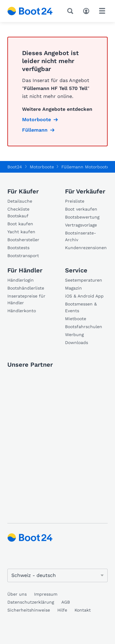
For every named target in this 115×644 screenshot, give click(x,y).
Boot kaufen (20, 224)
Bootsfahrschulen (84, 327)
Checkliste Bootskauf (18, 212)
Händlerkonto (22, 311)
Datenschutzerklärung (31, 602)
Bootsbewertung (82, 217)
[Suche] (71, 11)
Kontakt (83, 610)
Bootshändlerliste (26, 288)
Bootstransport (23, 256)
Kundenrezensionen (86, 248)
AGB (66, 602)
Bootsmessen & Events (81, 307)
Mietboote (76, 319)
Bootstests (18, 248)
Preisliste (75, 201)
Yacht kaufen (21, 232)
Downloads (77, 343)
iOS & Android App (84, 296)
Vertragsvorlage (81, 225)
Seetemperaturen (84, 280)
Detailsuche (20, 201)
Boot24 (15, 167)
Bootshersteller (23, 240)
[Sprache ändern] (57, 575)
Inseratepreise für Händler (26, 299)
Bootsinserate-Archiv (80, 236)
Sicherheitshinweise (29, 610)
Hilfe (62, 610)
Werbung (74, 335)
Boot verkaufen (81, 209)
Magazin (73, 288)
